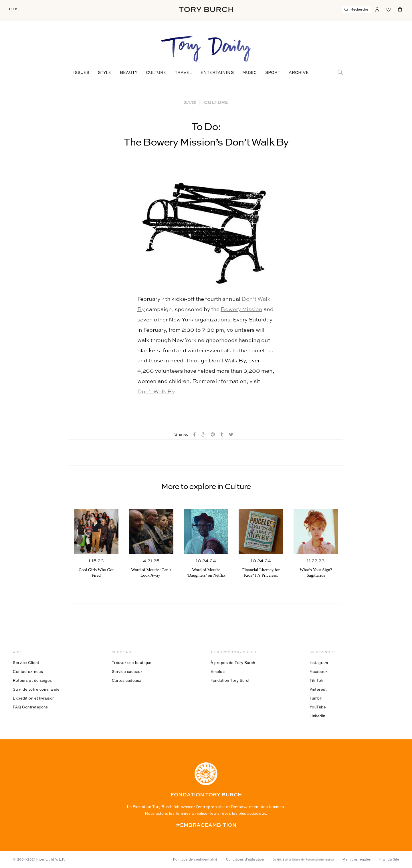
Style (105, 73)
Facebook (319, 671)
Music (249, 73)
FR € (13, 9)
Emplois (218, 671)
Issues (81, 73)
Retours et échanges (32, 680)
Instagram (319, 663)
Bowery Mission (241, 310)
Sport (273, 73)
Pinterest (318, 689)
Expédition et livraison (34, 698)
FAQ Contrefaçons (30, 707)
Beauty (129, 73)
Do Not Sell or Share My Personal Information (303, 860)
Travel (183, 73)
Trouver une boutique (132, 663)
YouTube (318, 707)
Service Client (26, 663)
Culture (156, 73)
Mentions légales (357, 859)
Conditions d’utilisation (245, 859)
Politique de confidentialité (195, 859)
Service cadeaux (127, 671)
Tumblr (316, 698)
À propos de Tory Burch (233, 663)
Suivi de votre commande (36, 689)
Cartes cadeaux (127, 680)
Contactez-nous (28, 671)
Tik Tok (317, 680)
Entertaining (217, 73)
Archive (299, 73)
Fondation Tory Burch (230, 680)
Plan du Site (389, 859)
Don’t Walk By (156, 392)
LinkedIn (317, 716)
